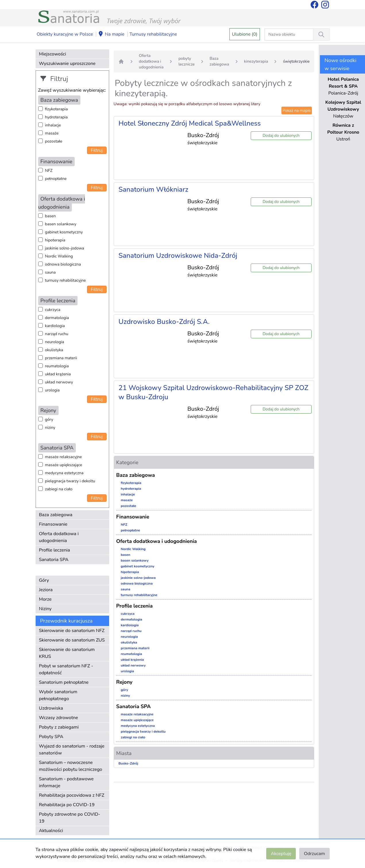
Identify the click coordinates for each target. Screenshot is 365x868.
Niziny (45, 609)
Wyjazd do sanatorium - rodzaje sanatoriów (72, 750)
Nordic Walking (59, 256)
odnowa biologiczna (63, 264)
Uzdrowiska (51, 708)
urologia (52, 390)
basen (51, 216)
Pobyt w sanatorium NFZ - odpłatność (66, 669)
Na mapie (111, 34)
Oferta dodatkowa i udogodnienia (59, 537)
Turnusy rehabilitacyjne (153, 34)
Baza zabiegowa (56, 515)
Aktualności (51, 831)
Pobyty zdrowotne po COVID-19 (70, 818)
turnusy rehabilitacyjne (65, 280)
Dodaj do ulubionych (281, 136)
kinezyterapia (256, 61)
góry (49, 419)
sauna (50, 272)
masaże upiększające (64, 465)
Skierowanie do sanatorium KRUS (67, 653)
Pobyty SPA (51, 737)
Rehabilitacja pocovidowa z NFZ (72, 795)
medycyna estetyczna (64, 473)
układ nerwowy (59, 382)
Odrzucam (314, 854)
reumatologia (57, 366)
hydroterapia (56, 117)
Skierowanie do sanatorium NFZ (72, 631)
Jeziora (46, 590)
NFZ (49, 171)
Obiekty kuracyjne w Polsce (65, 34)
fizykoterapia (56, 109)
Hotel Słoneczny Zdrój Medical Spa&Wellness (190, 123)
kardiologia (55, 326)
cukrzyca (53, 310)
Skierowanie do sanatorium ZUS (72, 640)
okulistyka (54, 350)
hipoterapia (55, 240)
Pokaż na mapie (297, 111)
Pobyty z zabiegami (59, 727)
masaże (52, 133)
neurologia (55, 342)
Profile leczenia (55, 550)
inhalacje (53, 125)
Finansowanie (53, 524)
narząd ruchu (57, 334)
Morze (45, 599)
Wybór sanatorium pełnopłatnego (58, 695)
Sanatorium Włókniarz (153, 189)
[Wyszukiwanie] (321, 34)
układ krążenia (58, 374)
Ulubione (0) (245, 34)
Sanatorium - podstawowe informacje (66, 782)
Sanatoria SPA (54, 560)
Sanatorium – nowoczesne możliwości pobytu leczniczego (71, 766)
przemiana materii (61, 358)
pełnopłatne (56, 179)
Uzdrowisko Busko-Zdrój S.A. (164, 322)
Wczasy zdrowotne (59, 718)
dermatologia (57, 318)
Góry (44, 580)
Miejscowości (53, 54)
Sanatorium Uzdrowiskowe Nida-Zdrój (178, 256)
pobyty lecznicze (186, 61)
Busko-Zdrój (129, 763)
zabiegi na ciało (59, 489)
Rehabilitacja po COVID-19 (67, 805)
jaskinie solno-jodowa (65, 248)
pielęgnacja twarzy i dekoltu (70, 481)
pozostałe (54, 141)
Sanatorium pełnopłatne (64, 682)
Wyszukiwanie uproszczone (67, 64)
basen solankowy (61, 224)
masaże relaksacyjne (63, 457)
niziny (50, 428)
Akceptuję (281, 854)
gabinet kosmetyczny (64, 232)
